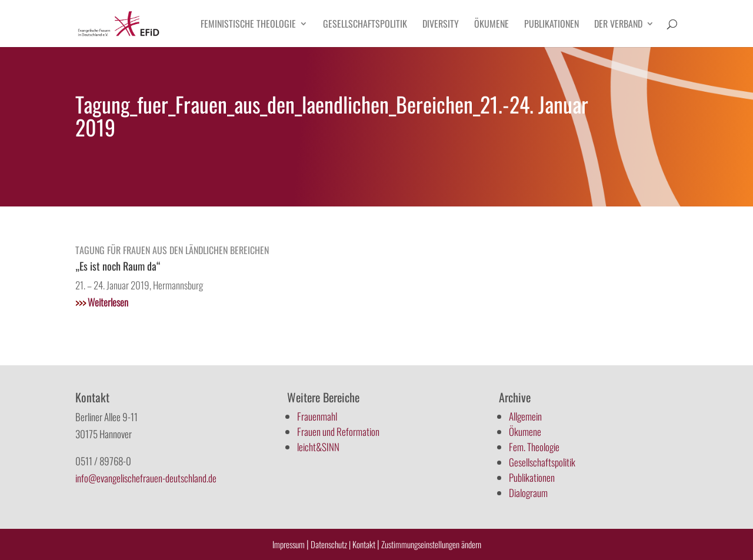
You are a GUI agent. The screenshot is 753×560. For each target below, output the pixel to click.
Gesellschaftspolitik (365, 25)
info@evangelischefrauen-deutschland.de (146, 478)
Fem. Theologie (534, 447)
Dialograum (528, 493)
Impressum (289, 544)
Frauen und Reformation (338, 431)
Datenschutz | (331, 544)
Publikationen (552, 25)
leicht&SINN (318, 447)
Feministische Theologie (248, 25)
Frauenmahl (317, 416)
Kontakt (365, 544)
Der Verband (618, 25)
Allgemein (525, 416)
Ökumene (492, 25)
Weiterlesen (102, 302)
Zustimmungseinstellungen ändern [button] (431, 544)
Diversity (441, 25)
